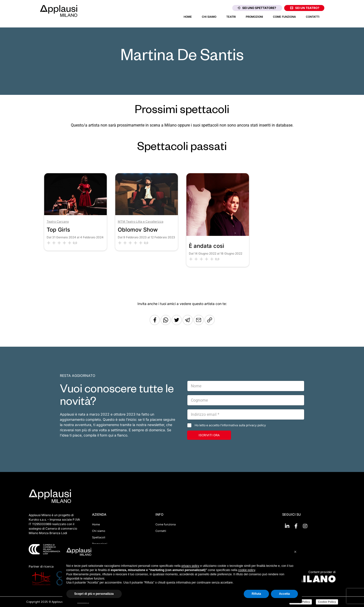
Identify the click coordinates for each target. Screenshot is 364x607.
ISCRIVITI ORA (209, 435)
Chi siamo (209, 17)
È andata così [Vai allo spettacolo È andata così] (207, 246)
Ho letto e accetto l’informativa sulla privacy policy (230, 425)
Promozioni (254, 17)
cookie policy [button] (246, 570)
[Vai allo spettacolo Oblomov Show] (147, 214)
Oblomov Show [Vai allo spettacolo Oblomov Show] (138, 230)
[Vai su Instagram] (305, 526)
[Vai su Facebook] (296, 526)
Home (188, 17)
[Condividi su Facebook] (155, 324)
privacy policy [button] (190, 566)
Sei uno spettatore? (257, 8)
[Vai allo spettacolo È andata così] (218, 234)
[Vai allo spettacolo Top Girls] (75, 214)
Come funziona (284, 17)
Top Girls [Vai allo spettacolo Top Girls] (58, 230)
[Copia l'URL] (199, 324)
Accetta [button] (284, 594)
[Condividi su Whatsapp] (166, 324)
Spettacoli (99, 537)
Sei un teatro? (305, 8)
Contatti (313, 17)
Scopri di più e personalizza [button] (94, 594)
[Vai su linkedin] (287, 526)
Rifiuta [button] (256, 594)
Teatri (231, 17)
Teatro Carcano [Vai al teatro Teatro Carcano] (58, 222)
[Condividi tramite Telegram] (188, 324)
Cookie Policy (327, 602)
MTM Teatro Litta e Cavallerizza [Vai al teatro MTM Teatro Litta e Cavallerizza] (141, 222)
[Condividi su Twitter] (177, 324)
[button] (295, 552)
